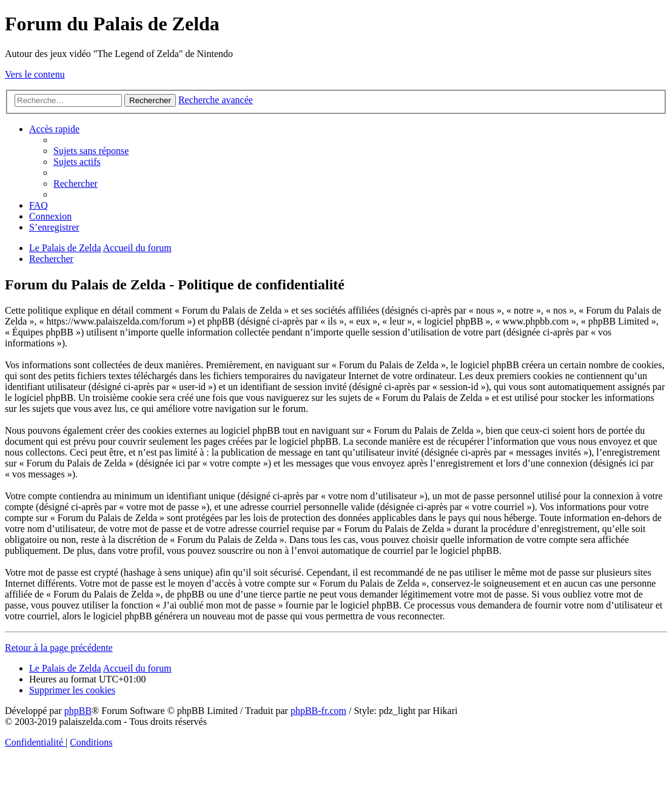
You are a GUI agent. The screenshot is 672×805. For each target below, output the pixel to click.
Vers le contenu (35, 74)
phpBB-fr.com (318, 711)
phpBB (78, 711)
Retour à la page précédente (59, 648)
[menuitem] (91, 151)
